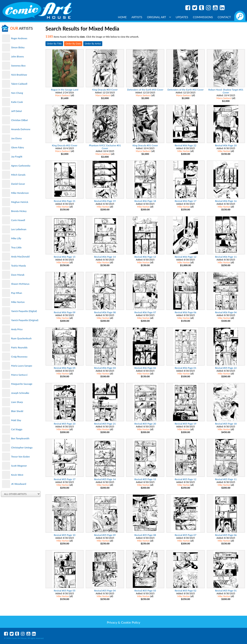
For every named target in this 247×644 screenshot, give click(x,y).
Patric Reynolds (19, 347)
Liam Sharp (17, 402)
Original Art (159, 17)
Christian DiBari (20, 120)
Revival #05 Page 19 (185, 424)
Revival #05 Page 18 (226, 424)
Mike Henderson (20, 193)
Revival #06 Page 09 (65, 312)
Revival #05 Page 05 (65, 591)
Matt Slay (16, 420)
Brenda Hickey (19, 211)
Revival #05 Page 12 (185, 479)
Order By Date (73, 44)
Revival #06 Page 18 (145, 201)
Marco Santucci (19, 375)
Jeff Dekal (16, 111)
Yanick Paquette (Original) (25, 320)
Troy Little (16, 247)
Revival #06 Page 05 (65, 368)
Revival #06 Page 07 (145, 312)
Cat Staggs (17, 429)
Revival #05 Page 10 (65, 535)
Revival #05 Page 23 (65, 424)
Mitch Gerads (18, 175)
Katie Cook (17, 102)
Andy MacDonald (20, 257)
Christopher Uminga (22, 447)
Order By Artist (93, 44)
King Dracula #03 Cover (105, 90)
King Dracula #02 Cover (65, 145)
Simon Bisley (18, 47)
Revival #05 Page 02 (185, 591)
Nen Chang (17, 93)
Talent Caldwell (19, 84)
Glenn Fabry (18, 147)
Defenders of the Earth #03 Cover (145, 90)
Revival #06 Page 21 (65, 201)
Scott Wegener (19, 466)
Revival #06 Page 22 (185, 145)
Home (122, 17)
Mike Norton (18, 302)
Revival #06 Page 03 (105, 368)
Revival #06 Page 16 (226, 201)
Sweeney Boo (18, 66)
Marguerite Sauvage (22, 384)
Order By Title (54, 44)
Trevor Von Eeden (20, 457)
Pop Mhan (17, 293)
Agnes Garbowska (21, 166)
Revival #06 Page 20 (226, 145)
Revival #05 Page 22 (226, 368)
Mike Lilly (16, 238)
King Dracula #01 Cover (145, 145)
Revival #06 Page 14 (105, 257)
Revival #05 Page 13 (145, 479)
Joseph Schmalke (20, 393)
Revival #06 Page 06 (185, 312)
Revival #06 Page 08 (105, 312)
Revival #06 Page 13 (145, 257)
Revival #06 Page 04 (226, 312)
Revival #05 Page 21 (105, 424)
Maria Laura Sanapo (22, 366)
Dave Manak (18, 275)
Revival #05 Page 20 (145, 424)
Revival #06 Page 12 (185, 257)
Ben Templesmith (20, 438)
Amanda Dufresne (21, 129)
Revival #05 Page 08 (145, 535)
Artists (137, 17)
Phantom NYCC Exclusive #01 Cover (105, 147)
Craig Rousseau (19, 357)
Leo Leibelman (19, 229)
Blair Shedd (17, 411)
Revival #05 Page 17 (65, 479)
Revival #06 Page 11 (226, 257)
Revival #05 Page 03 (145, 591)
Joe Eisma (16, 138)
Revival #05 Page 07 (185, 535)
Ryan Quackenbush (21, 338)
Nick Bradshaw (19, 75)
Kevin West (17, 475)
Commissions (203, 17)
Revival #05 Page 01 (226, 591)
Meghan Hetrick (20, 202)
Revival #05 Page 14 (105, 479)
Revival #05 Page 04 (105, 591)
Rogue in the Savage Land (65, 90)
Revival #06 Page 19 (105, 201)
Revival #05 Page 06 (226, 535)
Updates (182, 17)
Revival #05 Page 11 (226, 479)
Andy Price (17, 329)
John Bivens (17, 56)
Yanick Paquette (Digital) (24, 311)
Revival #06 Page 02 (145, 368)
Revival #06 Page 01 (185, 368)
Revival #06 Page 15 (65, 257)
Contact (224, 17)
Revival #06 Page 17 (185, 201)
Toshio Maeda (18, 266)
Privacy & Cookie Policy (123, 622)
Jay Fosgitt (17, 157)
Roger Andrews (19, 38)
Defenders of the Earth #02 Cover (186, 90)
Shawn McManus (20, 284)
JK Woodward (19, 484)
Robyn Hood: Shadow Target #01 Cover (226, 91)
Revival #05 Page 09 (105, 535)
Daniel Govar (18, 184)
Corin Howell (18, 220)
